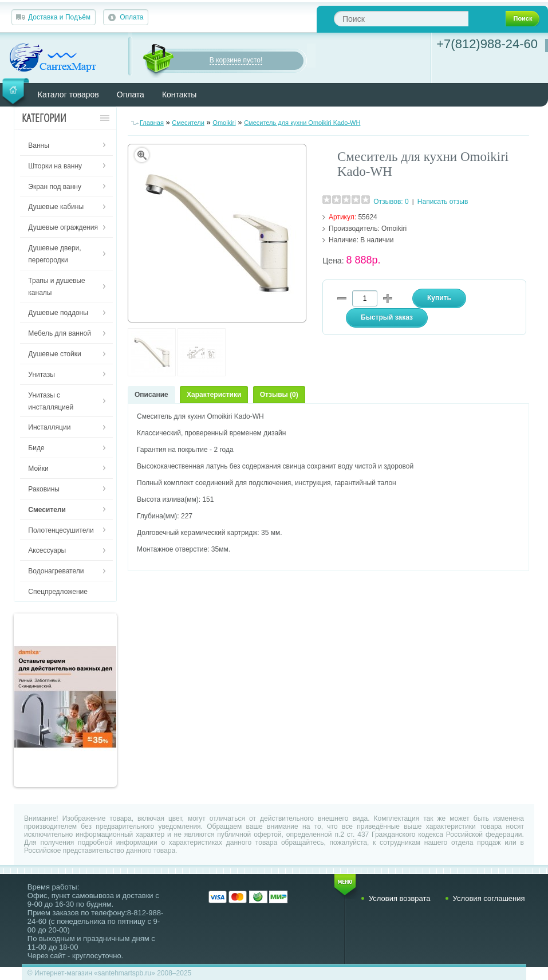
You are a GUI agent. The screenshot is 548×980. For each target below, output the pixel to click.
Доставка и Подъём (59, 17)
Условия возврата (400, 898)
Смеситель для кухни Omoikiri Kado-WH (302, 123)
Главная (152, 123)
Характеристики (214, 395)
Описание (151, 395)
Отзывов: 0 (391, 202)
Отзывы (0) (279, 395)
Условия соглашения (489, 898)
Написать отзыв (443, 202)
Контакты (179, 95)
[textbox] (401, 19)
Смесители (188, 123)
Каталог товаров (68, 95)
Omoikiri (224, 123)
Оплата (131, 17)
